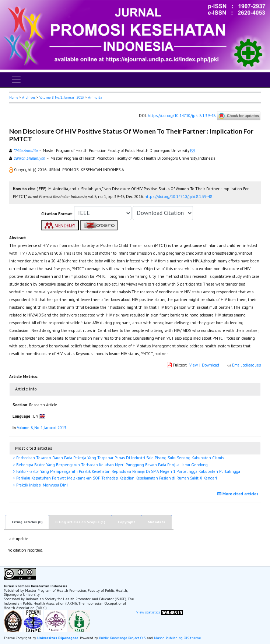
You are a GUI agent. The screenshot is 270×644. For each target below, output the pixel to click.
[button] (12, 170)
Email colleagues (246, 365)
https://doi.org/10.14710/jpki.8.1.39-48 (182, 116)
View (194, 365)
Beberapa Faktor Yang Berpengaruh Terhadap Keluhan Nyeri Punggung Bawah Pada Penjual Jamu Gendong (111, 465)
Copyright (127, 522)
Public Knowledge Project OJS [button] (122, 638)
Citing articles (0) (27, 522)
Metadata (157, 522)
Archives (29, 97)
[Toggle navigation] (16, 80)
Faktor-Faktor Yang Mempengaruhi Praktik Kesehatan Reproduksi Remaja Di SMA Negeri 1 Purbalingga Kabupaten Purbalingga (128, 471)
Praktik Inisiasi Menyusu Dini (41, 485)
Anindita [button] (95, 97)
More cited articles (239, 494)
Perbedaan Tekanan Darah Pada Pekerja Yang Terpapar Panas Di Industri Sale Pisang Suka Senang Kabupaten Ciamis (120, 458)
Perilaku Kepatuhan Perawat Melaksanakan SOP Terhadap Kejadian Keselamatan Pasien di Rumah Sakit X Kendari (116, 478)
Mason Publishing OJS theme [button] (177, 638)
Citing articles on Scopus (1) (80, 522)
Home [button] (14, 97)
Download (211, 365)
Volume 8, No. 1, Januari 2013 (62, 97)
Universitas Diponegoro (58, 638)
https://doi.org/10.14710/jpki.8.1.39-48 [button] (178, 197)
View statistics (148, 612)
